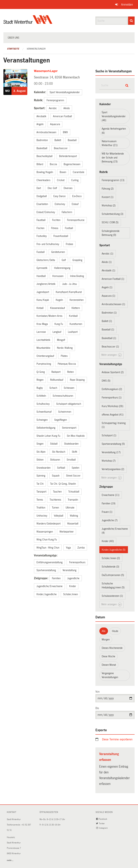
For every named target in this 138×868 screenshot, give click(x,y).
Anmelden (127, 5)
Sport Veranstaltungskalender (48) (114, 116)
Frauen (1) (107, 512)
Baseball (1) (108, 330)
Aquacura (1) (108, 296)
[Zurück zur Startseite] (28, 23)
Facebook (102, 819)
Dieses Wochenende (112, 648)
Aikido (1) (107, 262)
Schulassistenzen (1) (112, 596)
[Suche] (131, 21)
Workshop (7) (109, 461)
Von (97, 692)
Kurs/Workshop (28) (112, 406)
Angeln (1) (107, 287)
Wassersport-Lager (46, 71)
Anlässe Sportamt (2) (113, 372)
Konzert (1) (108, 197)
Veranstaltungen (36, 49)
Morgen (106, 640)
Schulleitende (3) (110, 567)
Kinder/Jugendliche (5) (114, 550)
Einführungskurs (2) (112, 389)
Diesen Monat (109, 665)
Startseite (13, 49)
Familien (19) (109, 503)
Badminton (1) (109, 313)
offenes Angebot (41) (113, 415)
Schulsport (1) (109, 435)
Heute (115, 631)
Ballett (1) (107, 321)
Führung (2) (108, 189)
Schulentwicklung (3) (112, 214)
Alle (104, 631)
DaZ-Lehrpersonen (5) (113, 575)
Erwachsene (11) (111, 495)
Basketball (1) (109, 338)
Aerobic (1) (107, 254)
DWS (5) (106, 381)
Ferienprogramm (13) (113, 180)
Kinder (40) (108, 541)
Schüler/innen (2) (111, 558)
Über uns (13, 38)
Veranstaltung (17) (111, 452)
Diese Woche (108, 656)
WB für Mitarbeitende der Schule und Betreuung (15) (113, 158)
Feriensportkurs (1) (112, 398)
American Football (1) (113, 279)
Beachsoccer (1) (110, 347)
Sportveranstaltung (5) (113, 444)
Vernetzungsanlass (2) (113, 469)
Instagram (102, 828)
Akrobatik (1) (108, 270)
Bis (97, 708)
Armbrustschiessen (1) (113, 304)
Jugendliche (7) (110, 520)
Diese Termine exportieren (117, 739)
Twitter (101, 824)
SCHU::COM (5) (110, 222)
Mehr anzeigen (111, 355)
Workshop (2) (109, 206)
